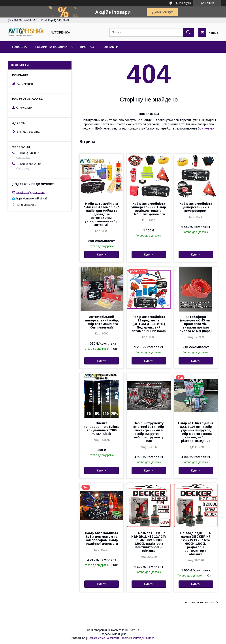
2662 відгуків (183, 3)
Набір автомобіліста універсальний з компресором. (196, 207)
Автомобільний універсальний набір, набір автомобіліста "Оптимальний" (102, 322)
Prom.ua (134, 630)
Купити (102, 255)
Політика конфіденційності (138, 638)
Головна (19, 47)
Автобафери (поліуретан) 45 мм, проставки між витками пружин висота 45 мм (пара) (196, 324)
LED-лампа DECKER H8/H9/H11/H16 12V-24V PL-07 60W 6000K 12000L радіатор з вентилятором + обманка (149, 542)
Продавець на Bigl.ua (113, 634)
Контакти (110, 47)
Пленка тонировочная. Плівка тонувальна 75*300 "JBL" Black (102, 428)
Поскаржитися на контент (103, 638)
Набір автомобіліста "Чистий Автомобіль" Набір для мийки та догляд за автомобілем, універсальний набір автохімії (102, 214)
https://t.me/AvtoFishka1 (32, 198)
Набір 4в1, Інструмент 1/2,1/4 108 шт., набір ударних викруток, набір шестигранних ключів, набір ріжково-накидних (196, 432)
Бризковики (206, 128)
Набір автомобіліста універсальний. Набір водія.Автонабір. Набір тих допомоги (149, 209)
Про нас (87, 47)
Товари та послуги (51, 47)
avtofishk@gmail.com (30, 192)
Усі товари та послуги (200, 602)
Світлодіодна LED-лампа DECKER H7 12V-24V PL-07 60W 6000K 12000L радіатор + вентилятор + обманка (196, 544)
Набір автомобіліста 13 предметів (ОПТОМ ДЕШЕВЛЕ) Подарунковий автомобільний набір (149, 324)
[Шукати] (188, 32)
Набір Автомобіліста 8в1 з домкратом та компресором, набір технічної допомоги (102, 538)
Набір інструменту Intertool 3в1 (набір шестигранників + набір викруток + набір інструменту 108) (149, 432)
